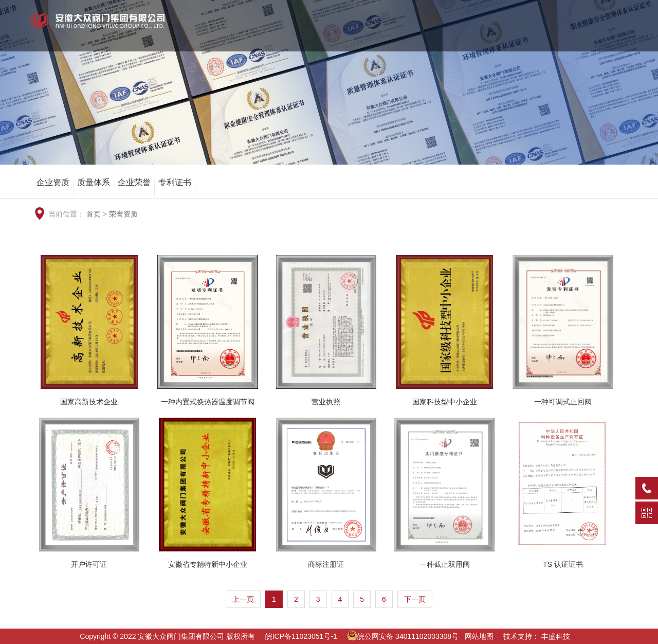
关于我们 (327, 36)
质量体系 (94, 182)
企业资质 (53, 182)
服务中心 (564, 36)
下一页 (415, 599)
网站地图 (479, 636)
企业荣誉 (134, 182)
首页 (94, 214)
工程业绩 (469, 36)
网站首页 (280, 36)
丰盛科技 (556, 636)
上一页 (243, 599)
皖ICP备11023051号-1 (301, 636)
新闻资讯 (517, 36)
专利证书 (175, 182)
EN (573, 11)
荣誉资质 (375, 36)
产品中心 (422, 36)
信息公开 (611, 36)
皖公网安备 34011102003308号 (403, 636)
